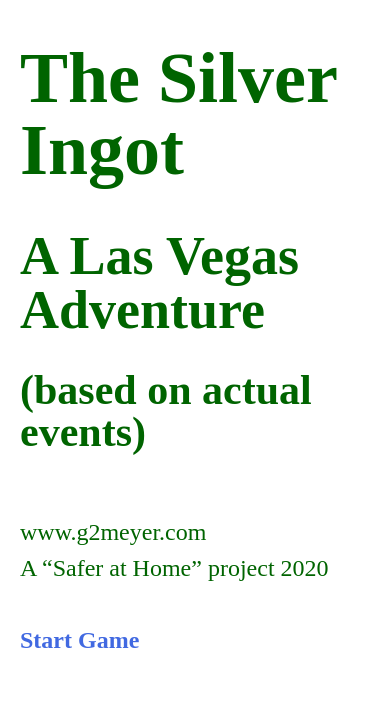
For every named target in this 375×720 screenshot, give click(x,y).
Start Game (79, 640)
